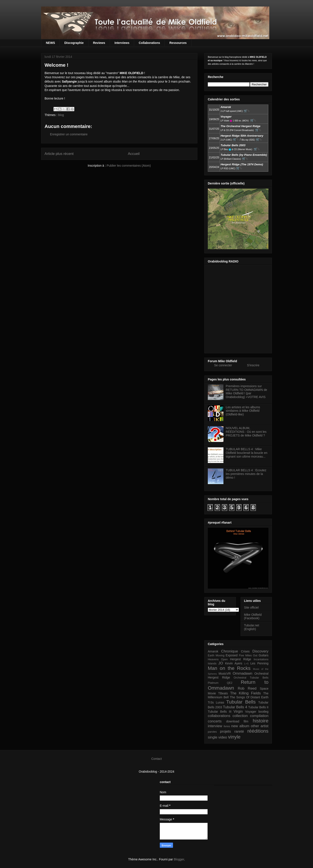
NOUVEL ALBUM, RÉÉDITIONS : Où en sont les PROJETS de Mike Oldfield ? (246, 432)
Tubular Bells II (258, 707)
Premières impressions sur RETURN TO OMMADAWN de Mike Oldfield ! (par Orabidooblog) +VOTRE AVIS (246, 392)
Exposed (231, 655)
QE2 (230, 683)
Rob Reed (247, 688)
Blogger (179, 859)
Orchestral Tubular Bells (251, 678)
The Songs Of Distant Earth (249, 697)
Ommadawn (242, 673)
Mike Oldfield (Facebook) (253, 617)
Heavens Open (218, 659)
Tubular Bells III (220, 712)
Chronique (229, 651)
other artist (260, 726)
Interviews (122, 43)
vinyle (234, 737)
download (233, 721)
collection (240, 716)
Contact (156, 759)
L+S (246, 664)
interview (215, 726)
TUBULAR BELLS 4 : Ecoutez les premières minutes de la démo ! (246, 474)
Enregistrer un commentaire (69, 134)
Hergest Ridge (241, 659)
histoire (261, 721)
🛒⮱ (247, 111)
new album (240, 726)
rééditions (258, 731)
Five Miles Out (248, 656)
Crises (245, 651)
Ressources (178, 43)
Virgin (238, 711)
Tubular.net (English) (252, 627)
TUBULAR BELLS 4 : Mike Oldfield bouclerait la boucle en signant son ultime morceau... (247, 453)
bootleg (263, 712)
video (223, 737)
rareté (239, 731)
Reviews (99, 43)
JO (221, 663)
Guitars (264, 655)
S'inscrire (253, 365)
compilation (259, 716)
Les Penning (259, 663)
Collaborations (149, 43)
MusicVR (225, 674)
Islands (212, 664)
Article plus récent (59, 154)
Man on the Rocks (229, 668)
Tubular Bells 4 (235, 707)
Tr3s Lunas (216, 702)
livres (227, 726)
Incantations (261, 659)
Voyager (251, 712)
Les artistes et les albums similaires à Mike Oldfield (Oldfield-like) (243, 411)
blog (61, 115)
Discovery (260, 651)
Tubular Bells (241, 702)
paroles (212, 732)
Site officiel (251, 607)
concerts (215, 721)
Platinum (213, 683)
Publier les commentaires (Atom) (129, 166)
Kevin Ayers (234, 663)
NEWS (50, 43)
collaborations (219, 716)
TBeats (223, 693)
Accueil (134, 154)
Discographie (74, 43)
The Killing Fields (246, 693)
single (213, 737)
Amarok (213, 651)
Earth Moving (216, 656)
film (246, 721)
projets (225, 731)
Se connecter (223, 365)
